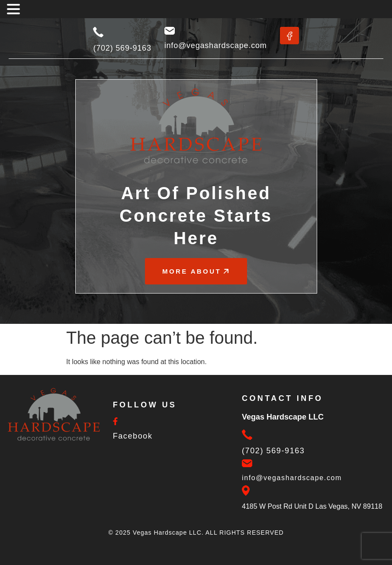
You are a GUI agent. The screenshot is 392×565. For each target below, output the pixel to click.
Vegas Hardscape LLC (167, 533)
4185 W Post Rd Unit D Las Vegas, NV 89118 (312, 506)
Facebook (133, 436)
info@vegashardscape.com (216, 45)
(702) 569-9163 (122, 48)
